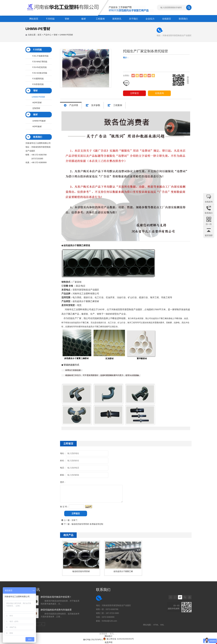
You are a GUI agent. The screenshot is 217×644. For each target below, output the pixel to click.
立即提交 (76, 514)
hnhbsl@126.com (109, 621)
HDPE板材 (37, 126)
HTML (156, 625)
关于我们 (133, 19)
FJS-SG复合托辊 (40, 73)
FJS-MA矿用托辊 (40, 62)
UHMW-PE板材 (39, 121)
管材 (67, 19)
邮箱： (63, 475)
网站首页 (34, 19)
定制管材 (36, 108)
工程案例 (100, 19)
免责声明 (108, 642)
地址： (63, 453)
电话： (63, 468)
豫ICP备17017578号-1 (93, 640)
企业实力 (150, 19)
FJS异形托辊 (38, 84)
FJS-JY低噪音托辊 (40, 56)
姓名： (63, 461)
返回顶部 (209, 235)
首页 (39, 35)
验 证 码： (64, 507)
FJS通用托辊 (38, 79)
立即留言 (135, 93)
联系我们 (183, 19)
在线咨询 (159, 93)
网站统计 (108, 636)
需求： (63, 482)
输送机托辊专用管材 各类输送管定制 (87, 524)
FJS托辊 (50, 19)
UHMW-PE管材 (66, 35)
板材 (84, 19)
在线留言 (167, 19)
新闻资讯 (117, 19)
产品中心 (47, 35)
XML (163, 625)
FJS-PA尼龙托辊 (40, 67)
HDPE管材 (37, 103)
